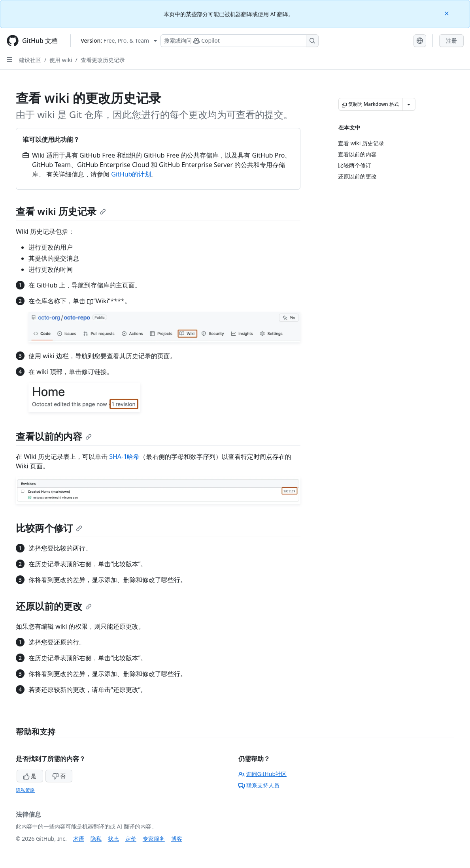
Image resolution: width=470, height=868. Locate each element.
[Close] (447, 13)
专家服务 (154, 839)
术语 (79, 839)
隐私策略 (25, 790)
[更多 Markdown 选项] (409, 104)
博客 (177, 839)
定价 (131, 839)
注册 (451, 40)
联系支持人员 (259, 785)
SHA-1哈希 (124, 457)
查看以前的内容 (54, 436)
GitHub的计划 (131, 174)
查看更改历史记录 (103, 60)
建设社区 (30, 60)
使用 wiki (61, 60)
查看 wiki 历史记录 (61, 211)
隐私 (96, 839)
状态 (113, 839)
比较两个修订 (49, 528)
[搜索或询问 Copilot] (240, 41)
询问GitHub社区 (263, 774)
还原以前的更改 (54, 606)
